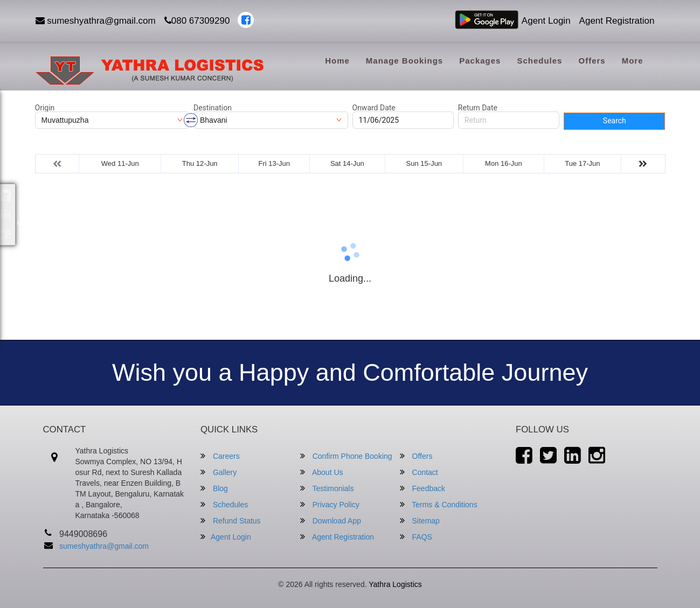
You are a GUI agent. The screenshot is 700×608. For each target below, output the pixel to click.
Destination (213, 108)
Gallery (219, 472)
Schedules (539, 61)
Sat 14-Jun (347, 163)
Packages (480, 61)
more (633, 61)
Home (337, 61)
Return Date (478, 108)
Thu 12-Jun (200, 163)
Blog (214, 488)
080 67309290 (197, 21)
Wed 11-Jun (120, 163)
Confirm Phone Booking (346, 456)
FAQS (416, 537)
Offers (592, 61)
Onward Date (374, 108)
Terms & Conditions (439, 504)
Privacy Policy (330, 504)
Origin (45, 108)
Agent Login (546, 21)
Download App (331, 520)
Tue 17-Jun (582, 163)
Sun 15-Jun (424, 163)
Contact (419, 472)
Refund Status (231, 520)
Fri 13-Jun (275, 163)
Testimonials (327, 488)
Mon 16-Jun (504, 163)
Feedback (422, 488)
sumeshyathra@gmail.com (96, 21)
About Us (322, 472)
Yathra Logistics (395, 584)
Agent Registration (617, 21)
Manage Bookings (404, 61)
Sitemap (420, 520)
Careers (220, 456)
